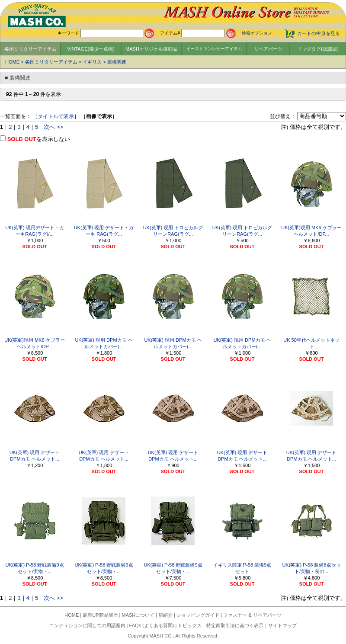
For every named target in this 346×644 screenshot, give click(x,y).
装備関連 (117, 62)
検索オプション (257, 33)
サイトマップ (282, 625)
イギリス (92, 62)
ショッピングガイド (198, 615)
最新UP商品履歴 (100, 615)
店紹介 (165, 615)
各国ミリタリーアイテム (30, 49)
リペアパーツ (268, 49)
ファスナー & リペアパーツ (252, 615)
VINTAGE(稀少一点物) (91, 49)
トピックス (190, 625)
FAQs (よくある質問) (152, 625)
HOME (12, 62)
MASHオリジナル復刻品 (151, 49)
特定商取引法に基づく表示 (235, 625)
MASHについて (138, 615)
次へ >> (53, 127)
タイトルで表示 (56, 116)
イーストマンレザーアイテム (214, 49)
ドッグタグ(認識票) (318, 49)
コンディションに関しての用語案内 (87, 625)
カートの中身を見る (319, 33)
